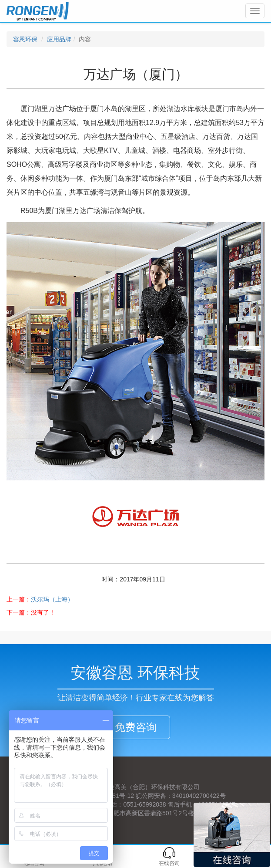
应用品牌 (59, 39)
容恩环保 (25, 39)
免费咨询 (136, 727)
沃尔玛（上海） (52, 599)
